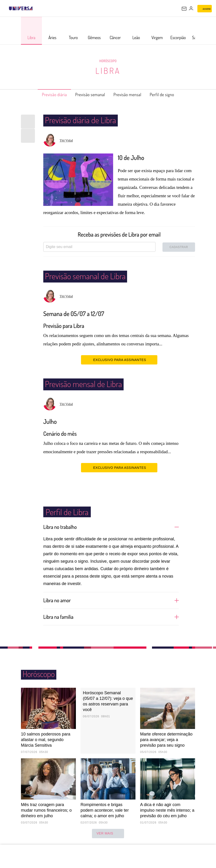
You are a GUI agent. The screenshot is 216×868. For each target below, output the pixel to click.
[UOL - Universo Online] (36, 8)
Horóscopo (108, 61)
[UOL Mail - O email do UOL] (184, 9)
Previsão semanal (88, 95)
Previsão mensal (131, 95)
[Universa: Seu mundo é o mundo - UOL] (21, 8)
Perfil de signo (170, 95)
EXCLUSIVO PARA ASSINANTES (119, 360)
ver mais (108, 834)
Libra (108, 70)
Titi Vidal (66, 141)
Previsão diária (47, 95)
